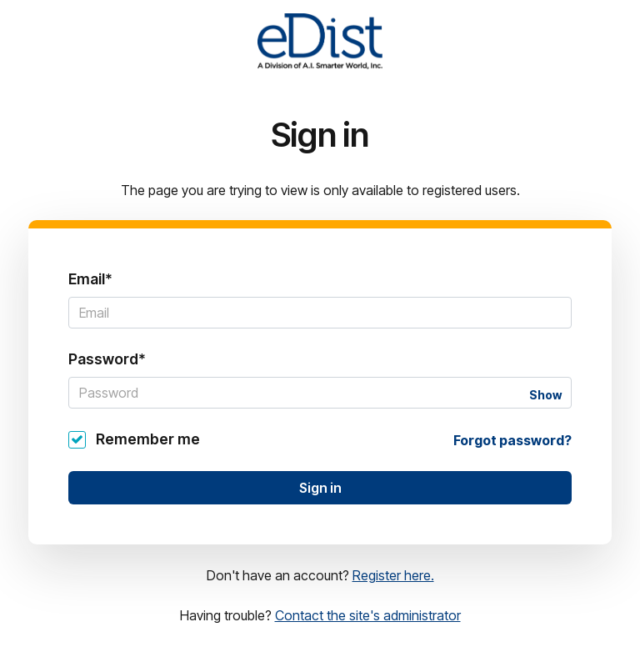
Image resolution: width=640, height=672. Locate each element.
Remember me (148, 439)
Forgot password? (512, 440)
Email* (90, 279)
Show (545, 395)
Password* (107, 359)
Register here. (393, 575)
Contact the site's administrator (368, 615)
